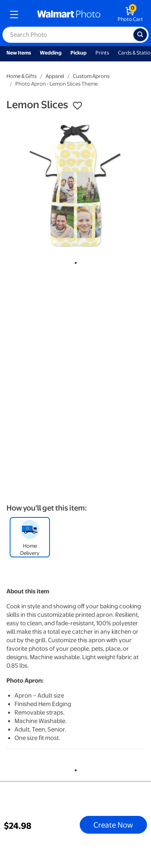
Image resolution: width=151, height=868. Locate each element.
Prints (102, 53)
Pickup (79, 53)
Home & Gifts (22, 76)
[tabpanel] (75, 186)
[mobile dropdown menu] (14, 15)
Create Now (113, 825)
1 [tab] (74, 261)
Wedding (51, 53)
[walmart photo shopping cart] (130, 15)
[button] (77, 106)
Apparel (55, 76)
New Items (19, 53)
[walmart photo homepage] (69, 15)
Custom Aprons (91, 76)
